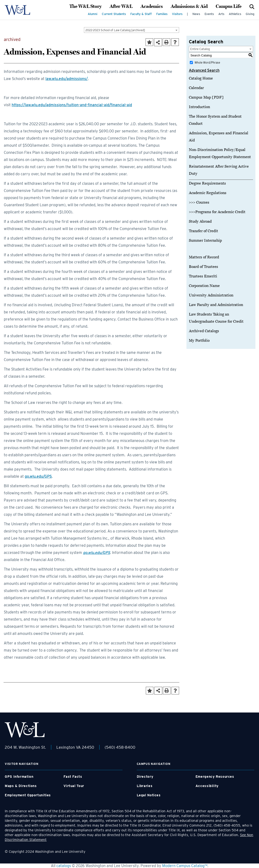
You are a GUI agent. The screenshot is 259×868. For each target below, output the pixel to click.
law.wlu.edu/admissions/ (67, 79)
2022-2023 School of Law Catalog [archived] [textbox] (115, 30)
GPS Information (19, 777)
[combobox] (132, 30)
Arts (221, 14)
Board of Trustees (203, 267)
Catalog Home (201, 78)
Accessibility (207, 786)
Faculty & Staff (141, 14)
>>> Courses (199, 202)
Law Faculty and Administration (216, 305)
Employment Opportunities (28, 795)
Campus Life (229, 6)
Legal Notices (149, 795)
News (196, 14)
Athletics (235, 14)
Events (209, 14)
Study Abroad (200, 221)
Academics (152, 6)
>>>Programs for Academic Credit (217, 212)
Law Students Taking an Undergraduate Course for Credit (216, 318)
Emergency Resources (215, 777)
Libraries (145, 786)
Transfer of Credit (203, 231)
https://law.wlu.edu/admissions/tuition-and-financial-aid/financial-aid (72, 105)
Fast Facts (73, 777)
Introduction (199, 107)
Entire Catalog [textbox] (200, 49)
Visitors (177, 14)
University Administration (211, 295)
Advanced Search (204, 70)
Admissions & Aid (189, 6)
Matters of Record (204, 257)
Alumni (93, 14)
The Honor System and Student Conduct (215, 120)
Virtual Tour (74, 786)
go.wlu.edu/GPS (38, 476)
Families (162, 14)
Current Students (114, 14)
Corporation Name (204, 286)
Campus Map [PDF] (206, 97)
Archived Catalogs (204, 331)
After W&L (121, 6)
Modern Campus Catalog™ (185, 866)
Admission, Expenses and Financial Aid (219, 137)
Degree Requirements (207, 183)
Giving (250, 14)
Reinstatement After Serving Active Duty (219, 170)
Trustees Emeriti (203, 276)
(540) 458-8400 (120, 747)
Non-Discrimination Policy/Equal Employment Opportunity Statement (220, 153)
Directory (145, 777)
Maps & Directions (21, 786)
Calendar (196, 88)
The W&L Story (86, 6)
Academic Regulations (208, 193)
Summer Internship (205, 241)
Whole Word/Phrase (207, 63)
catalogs (64, 866)
